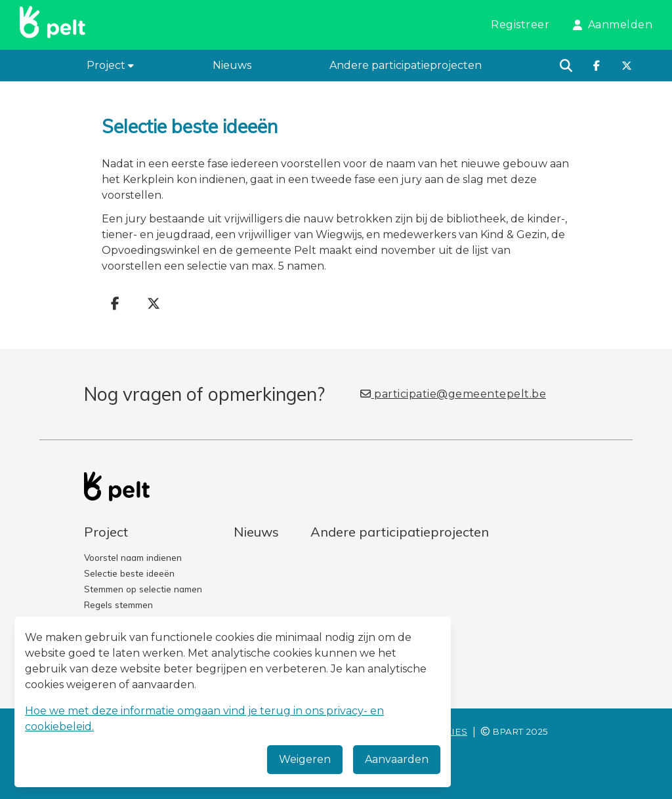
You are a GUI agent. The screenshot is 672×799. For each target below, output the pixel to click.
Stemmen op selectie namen (143, 589)
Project (110, 65)
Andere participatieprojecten (406, 65)
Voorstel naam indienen (133, 557)
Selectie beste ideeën (129, 573)
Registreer (520, 25)
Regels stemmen (118, 604)
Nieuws (232, 65)
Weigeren (305, 759)
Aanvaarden (397, 759)
